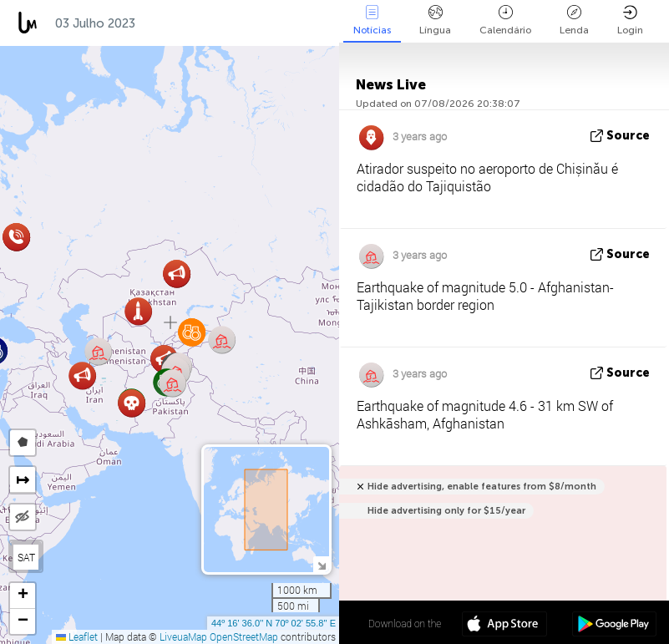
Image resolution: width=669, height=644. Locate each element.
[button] (82, 375)
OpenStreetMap (244, 636)
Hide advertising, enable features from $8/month (482, 487)
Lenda (574, 20)
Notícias (372, 20)
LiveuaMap (183, 636)
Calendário (505, 20)
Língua (435, 20)
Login (630, 20)
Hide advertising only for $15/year (446, 511)
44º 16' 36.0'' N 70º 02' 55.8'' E (274, 623)
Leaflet (77, 636)
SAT (26, 557)
